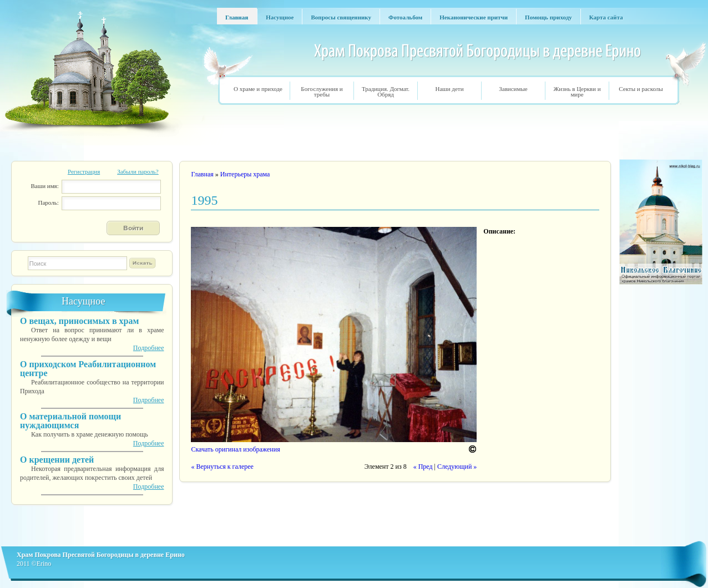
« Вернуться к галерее (222, 467)
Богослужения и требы (322, 92)
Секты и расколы (641, 89)
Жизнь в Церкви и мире (577, 92)
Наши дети (449, 89)
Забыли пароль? (138, 171)
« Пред (423, 467)
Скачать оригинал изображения (235, 449)
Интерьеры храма (245, 174)
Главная (202, 174)
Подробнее (149, 348)
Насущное (83, 301)
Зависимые (513, 89)
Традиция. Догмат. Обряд (386, 92)
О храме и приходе (258, 89)
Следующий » (457, 467)
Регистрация (84, 171)
